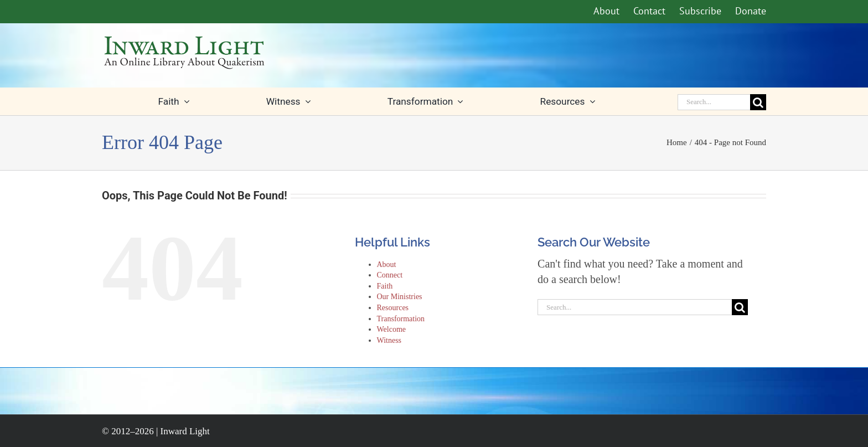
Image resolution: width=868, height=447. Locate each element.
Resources (393, 308)
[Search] (758, 102)
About (387, 264)
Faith (385, 286)
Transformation (401, 319)
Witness (389, 340)
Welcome (392, 329)
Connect (390, 275)
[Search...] (714, 102)
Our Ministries (400, 297)
